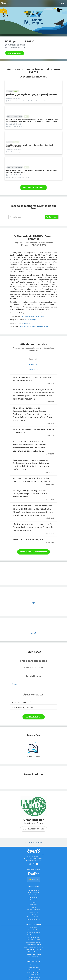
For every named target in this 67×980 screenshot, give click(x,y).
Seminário (33, 905)
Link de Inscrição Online (34, 951)
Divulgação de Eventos (33, 933)
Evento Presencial (34, 893)
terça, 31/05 (33, 359)
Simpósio (33, 903)
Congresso (34, 900)
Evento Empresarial (34, 890)
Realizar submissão (34, 717)
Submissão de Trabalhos (34, 943)
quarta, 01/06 (33, 364)
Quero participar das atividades (33, 552)
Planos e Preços (33, 976)
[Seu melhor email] (27, 217)
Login (63, 3)
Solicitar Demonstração (33, 971)
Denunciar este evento (34, 843)
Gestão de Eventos (33, 938)
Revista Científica (33, 931)
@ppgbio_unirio (27, 323)
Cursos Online (34, 913)
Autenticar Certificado (34, 979)
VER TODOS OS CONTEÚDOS (33, 188)
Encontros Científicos (34, 918)
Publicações (33, 928)
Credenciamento (34, 958)
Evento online (34, 895)
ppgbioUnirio (42, 326)
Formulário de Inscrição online (33, 948)
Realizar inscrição (15, 53)
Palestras (34, 915)
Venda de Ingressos (33, 936)
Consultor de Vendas (34, 974)
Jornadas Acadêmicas (33, 910)
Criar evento (33, 966)
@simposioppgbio (31, 320)
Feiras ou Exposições (34, 920)
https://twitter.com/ (28, 326)
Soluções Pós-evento (34, 941)
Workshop (33, 908)
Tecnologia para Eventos (33, 946)
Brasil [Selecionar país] (33, 879)
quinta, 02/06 (33, 369)
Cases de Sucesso (33, 969)
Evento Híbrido (34, 898)
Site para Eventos (33, 953)
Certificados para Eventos (34, 956)
